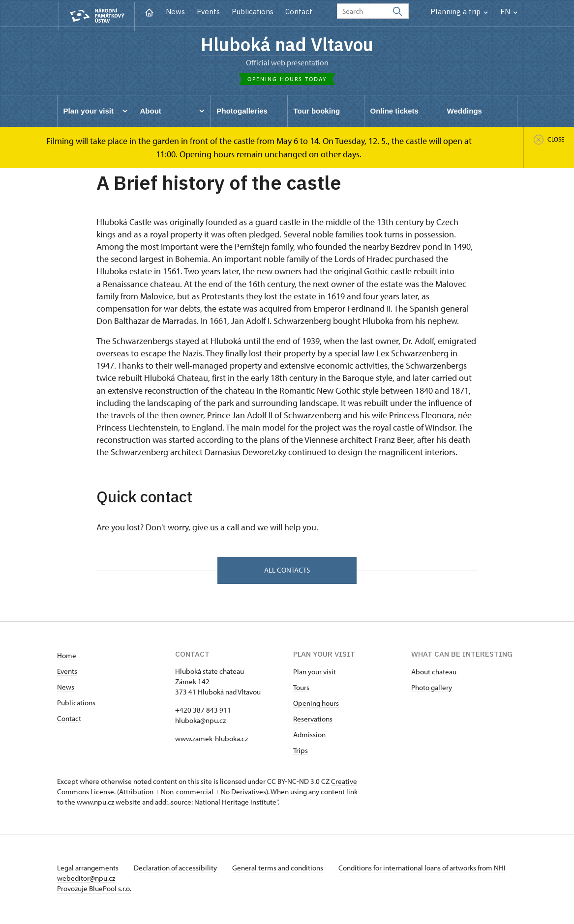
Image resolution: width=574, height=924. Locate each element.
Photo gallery (432, 690)
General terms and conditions (282, 871)
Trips (301, 753)
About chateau (434, 675)
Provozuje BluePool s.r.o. (94, 891)
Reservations (313, 722)
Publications (253, 12)
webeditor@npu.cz (115, 881)
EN (509, 12)
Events (208, 12)
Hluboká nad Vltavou (287, 45)
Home (67, 658)
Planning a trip (459, 12)
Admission (309, 737)
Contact (299, 12)
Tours (301, 690)
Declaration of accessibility (178, 871)
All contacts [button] (287, 572)
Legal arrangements (89, 871)
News (175, 12)
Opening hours (316, 706)
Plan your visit (315, 675)
